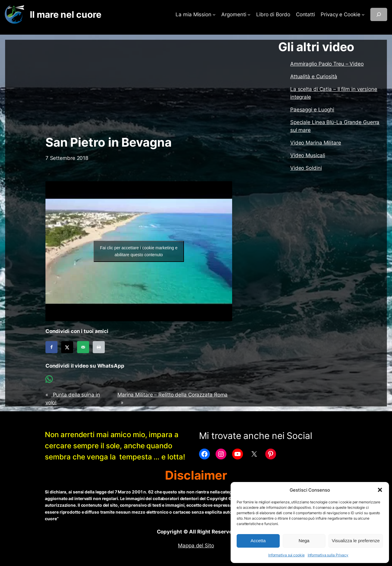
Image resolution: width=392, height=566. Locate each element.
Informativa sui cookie (286, 555)
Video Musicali (308, 155)
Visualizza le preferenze (356, 541)
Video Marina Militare (316, 143)
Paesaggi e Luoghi (312, 110)
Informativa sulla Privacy (328, 555)
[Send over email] (83, 347)
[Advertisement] (139, 88)
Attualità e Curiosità (314, 76)
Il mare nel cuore (65, 14)
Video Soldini (306, 168)
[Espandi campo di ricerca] (379, 14)
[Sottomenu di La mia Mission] (214, 14)
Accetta (258, 541)
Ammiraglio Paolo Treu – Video (327, 64)
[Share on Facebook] (51, 347)
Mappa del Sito (196, 546)
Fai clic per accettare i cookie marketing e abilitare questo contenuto (139, 251)
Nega (304, 541)
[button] (380, 490)
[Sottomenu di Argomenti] (249, 14)
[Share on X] (67, 347)
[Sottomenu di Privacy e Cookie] (363, 14)
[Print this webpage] (99, 347)
